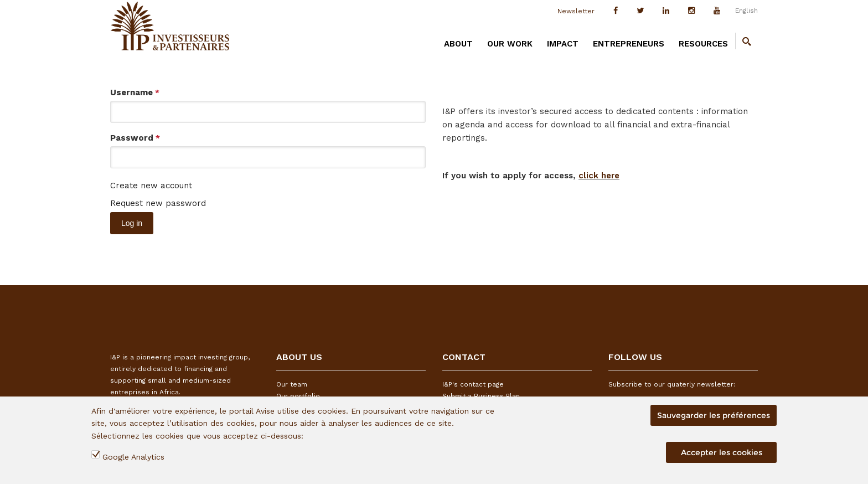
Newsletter (576, 11)
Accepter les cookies (722, 452)
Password (135, 138)
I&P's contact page (473, 384)
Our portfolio (298, 396)
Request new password (158, 203)
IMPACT (563, 44)
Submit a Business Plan (481, 396)
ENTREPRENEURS (629, 44)
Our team (292, 384)
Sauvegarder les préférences (714, 415)
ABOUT (458, 44)
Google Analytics (133, 457)
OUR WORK (510, 44)
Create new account (151, 186)
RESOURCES (703, 44)
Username (135, 92)
